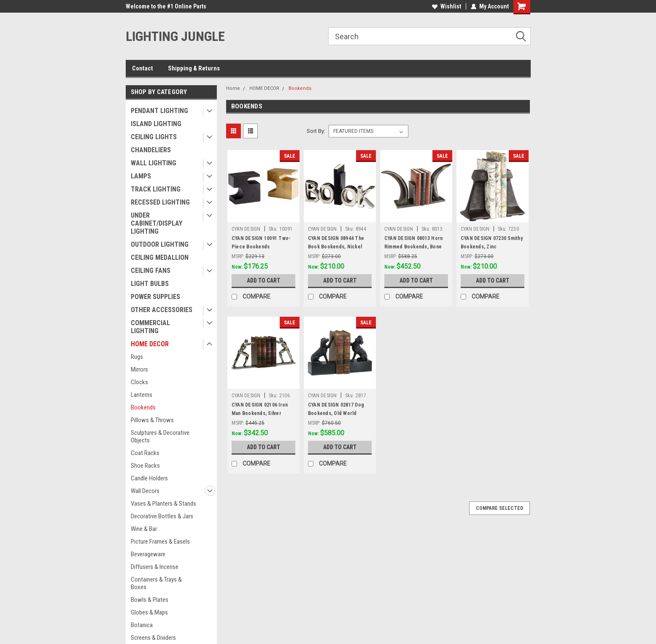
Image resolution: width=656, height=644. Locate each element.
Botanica (142, 625)
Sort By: (316, 131)
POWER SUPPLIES (155, 297)
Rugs (137, 357)
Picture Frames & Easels (160, 542)
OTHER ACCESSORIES (162, 310)
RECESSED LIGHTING (160, 202)
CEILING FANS (151, 271)
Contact (143, 68)
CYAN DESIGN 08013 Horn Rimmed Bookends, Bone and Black (414, 247)
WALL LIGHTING (154, 163)
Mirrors (139, 369)
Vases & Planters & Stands (163, 504)
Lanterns (142, 395)
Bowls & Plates (150, 600)
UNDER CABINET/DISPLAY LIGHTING (157, 223)
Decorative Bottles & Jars (162, 516)
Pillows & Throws (152, 420)
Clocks (139, 382)
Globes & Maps (149, 612)
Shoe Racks (145, 466)
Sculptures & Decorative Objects (160, 437)
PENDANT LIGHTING (159, 111)
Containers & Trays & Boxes (156, 583)
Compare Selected (499, 508)
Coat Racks (145, 453)
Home (233, 88)
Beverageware (148, 554)
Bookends (143, 407)
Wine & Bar (144, 529)
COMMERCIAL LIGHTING (150, 327)
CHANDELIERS (151, 150)
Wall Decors (145, 491)
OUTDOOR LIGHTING (160, 244)
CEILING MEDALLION (160, 257)
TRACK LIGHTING (156, 189)
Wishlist (447, 6)
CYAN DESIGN (246, 229)
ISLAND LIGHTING (156, 124)
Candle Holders (149, 478)
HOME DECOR (150, 344)
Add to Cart (263, 280)
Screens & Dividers (153, 638)
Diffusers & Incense (155, 567)
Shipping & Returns (194, 68)
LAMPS (141, 176)
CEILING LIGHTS (154, 137)
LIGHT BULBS (150, 284)
